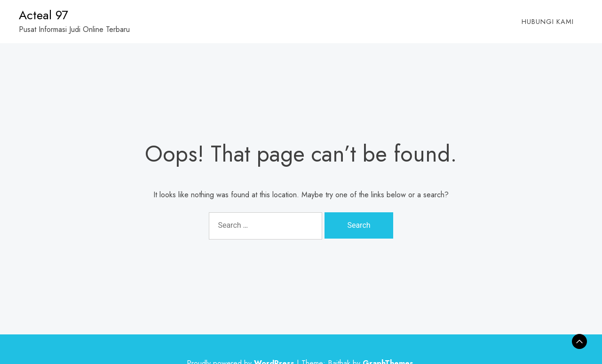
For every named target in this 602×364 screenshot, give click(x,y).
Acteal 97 (44, 15)
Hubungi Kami (548, 22)
